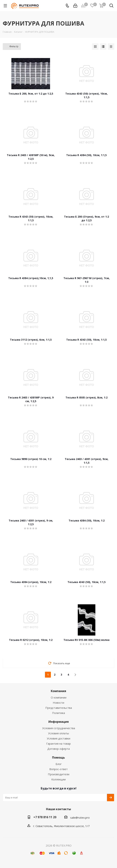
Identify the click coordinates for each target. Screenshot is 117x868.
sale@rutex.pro (80, 818)
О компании (59, 697)
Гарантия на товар (59, 744)
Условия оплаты (59, 733)
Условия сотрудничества (59, 728)
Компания (59, 691)
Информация (59, 722)
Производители (59, 774)
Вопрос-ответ (59, 769)
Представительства (59, 708)
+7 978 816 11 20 (45, 817)
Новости (59, 703)
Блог (59, 764)
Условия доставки (59, 738)
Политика (59, 713)
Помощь (59, 757)
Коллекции (59, 779)
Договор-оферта (59, 749)
